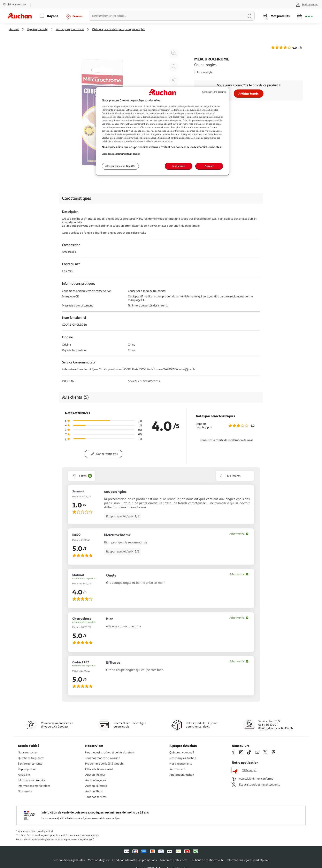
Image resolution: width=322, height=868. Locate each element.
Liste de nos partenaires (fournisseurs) (121, 154)
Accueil (14, 29)
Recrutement (177, 769)
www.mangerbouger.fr (83, 840)
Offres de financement (99, 769)
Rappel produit (27, 769)
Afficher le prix (248, 93)
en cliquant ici (45, 831)
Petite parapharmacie (70, 29)
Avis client (24, 775)
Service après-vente (30, 764)
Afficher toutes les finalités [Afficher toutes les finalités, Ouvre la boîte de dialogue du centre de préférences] (120, 166)
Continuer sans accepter (214, 92)
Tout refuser (179, 166)
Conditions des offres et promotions (135, 860)
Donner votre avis (107, 454)
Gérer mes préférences (174, 860)
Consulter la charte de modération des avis (226, 440)
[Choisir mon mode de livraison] (19, 5)
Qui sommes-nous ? (182, 753)
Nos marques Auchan (183, 758)
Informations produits (31, 780)
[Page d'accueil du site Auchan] (21, 16)
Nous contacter (27, 753)
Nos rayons (25, 791)
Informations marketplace (34, 786)
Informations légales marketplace (248, 860)
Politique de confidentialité (207, 860)
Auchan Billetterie (96, 786)
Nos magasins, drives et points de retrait (110, 753)
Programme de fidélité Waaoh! (104, 764)
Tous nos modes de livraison (103, 758)
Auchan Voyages (96, 780)
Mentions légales (98, 860)
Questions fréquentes (31, 758)
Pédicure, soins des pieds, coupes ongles (118, 29)
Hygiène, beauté (37, 29)
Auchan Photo (94, 791)
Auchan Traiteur (95, 775)
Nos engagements (181, 764)
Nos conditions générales (69, 860)
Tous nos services (96, 797)
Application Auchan (182, 775)
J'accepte (209, 166)
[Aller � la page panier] (305, 16)
